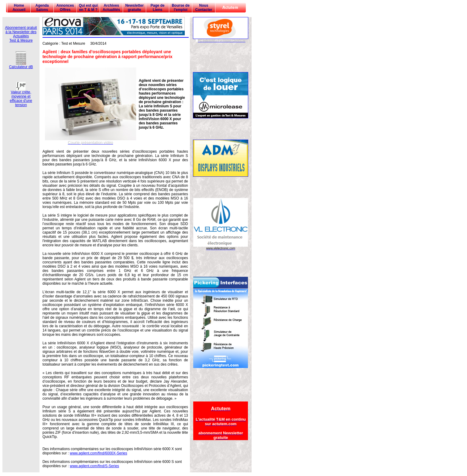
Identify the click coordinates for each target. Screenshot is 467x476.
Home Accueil (19, 8)
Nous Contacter (204, 8)
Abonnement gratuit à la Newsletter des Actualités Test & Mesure (21, 34)
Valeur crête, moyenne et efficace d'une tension (21, 97)
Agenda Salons (42, 8)
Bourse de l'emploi (181, 8)
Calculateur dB (21, 65)
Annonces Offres (65, 8)
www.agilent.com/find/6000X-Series (99, 453)
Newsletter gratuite (134, 8)
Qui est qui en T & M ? (88, 8)
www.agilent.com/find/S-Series (94, 466)
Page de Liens (157, 8)
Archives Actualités (111, 8)
